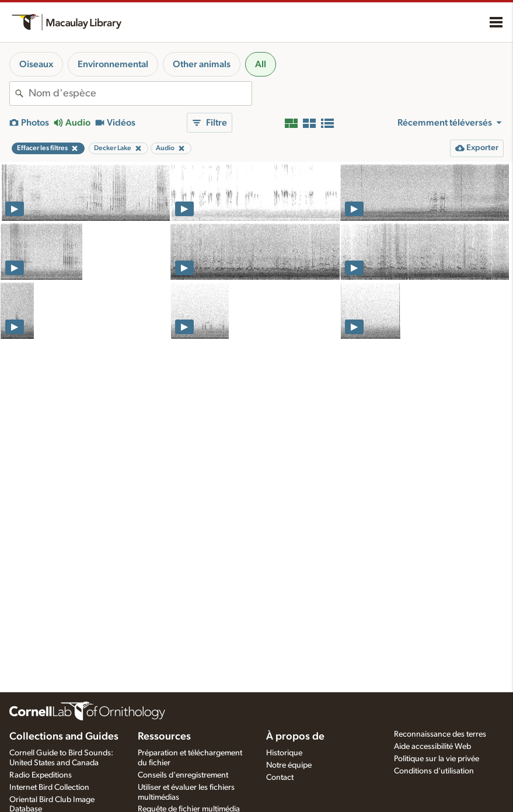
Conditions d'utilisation (434, 771)
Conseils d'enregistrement (183, 775)
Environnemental (113, 64)
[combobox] (140, 93)
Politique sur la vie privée (437, 759)
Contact (280, 778)
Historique (284, 753)
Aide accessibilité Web (432, 747)
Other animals (202, 64)
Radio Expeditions (41, 775)
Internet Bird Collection (49, 787)
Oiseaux (36, 64)
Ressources (164, 737)
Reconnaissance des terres (440, 734)
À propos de (295, 737)
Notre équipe (289, 765)
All (261, 64)
